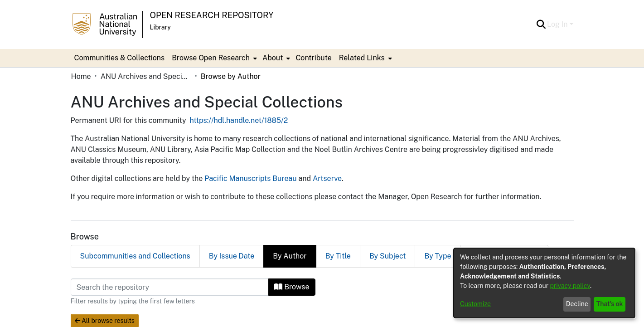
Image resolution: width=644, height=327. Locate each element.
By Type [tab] (438, 256)
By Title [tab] (338, 256)
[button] (541, 24)
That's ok (610, 304)
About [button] (273, 58)
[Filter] (170, 287)
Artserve (327, 178)
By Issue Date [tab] (232, 256)
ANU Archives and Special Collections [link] (146, 76)
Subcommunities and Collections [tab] (135, 256)
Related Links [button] (362, 58)
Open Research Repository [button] (212, 15)
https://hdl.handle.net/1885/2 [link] (239, 120)
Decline (577, 304)
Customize (475, 304)
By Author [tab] (290, 256)
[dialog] (544, 283)
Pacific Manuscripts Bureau (250, 178)
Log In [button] (558, 24)
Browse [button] (292, 287)
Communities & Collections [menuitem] (120, 58)
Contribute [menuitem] (313, 58)
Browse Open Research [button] (211, 58)
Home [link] (81, 76)
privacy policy (570, 286)
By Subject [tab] (388, 256)
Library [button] (160, 27)
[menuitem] (213, 58)
